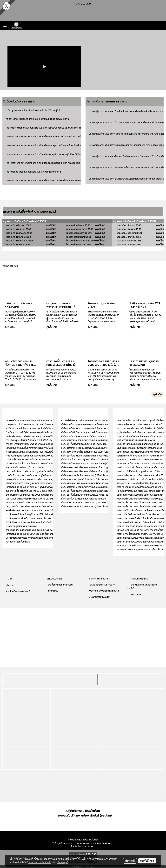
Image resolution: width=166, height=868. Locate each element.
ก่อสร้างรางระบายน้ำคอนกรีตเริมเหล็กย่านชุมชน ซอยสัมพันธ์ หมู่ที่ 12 (38, 119)
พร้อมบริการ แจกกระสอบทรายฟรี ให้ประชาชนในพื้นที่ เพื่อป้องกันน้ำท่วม (39, 452)
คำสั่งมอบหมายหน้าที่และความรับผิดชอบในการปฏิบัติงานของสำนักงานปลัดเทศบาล (100, 467)
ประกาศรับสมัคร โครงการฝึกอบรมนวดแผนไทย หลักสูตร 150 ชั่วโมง (38, 464)
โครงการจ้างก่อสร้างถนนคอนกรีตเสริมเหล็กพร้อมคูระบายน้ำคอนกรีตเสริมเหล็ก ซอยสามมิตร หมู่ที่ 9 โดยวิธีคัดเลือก (60, 145)
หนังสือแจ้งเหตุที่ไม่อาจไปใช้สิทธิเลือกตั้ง (30, 514)
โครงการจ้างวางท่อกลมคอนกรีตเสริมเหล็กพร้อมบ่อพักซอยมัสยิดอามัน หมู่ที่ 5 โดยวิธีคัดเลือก (49, 128)
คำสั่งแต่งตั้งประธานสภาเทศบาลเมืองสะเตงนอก (84, 444)
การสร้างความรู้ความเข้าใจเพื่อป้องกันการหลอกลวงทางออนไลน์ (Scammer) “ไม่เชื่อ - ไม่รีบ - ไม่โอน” (53, 444)
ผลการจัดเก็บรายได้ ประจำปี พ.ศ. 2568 (25, 467)
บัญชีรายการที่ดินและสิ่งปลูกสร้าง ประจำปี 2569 (140, 448)
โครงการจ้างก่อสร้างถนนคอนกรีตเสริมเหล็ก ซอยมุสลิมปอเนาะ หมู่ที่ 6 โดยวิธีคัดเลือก (46, 154)
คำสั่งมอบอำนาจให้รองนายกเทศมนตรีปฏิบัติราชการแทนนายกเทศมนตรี (95, 440)
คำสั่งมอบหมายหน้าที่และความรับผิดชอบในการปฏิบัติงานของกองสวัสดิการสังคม (99, 471)
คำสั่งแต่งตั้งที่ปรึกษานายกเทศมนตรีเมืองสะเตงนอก (86, 432)
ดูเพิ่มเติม (10, 327)
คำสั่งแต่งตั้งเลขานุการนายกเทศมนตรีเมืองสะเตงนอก (86, 428)
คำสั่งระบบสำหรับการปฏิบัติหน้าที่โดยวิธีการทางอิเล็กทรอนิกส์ (90, 460)
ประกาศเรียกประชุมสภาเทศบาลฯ (104, 591)
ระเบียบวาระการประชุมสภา (102, 585)
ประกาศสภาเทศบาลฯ (99, 579)
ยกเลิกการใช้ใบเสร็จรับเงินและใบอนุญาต (136, 440)
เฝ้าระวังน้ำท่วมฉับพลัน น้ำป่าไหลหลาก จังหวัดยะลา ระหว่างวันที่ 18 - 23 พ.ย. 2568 (43, 460)
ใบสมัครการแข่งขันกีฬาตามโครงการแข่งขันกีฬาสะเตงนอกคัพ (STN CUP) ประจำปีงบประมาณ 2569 (52, 432)
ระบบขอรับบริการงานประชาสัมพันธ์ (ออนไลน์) (85, 815)
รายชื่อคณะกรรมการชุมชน (60, 585)
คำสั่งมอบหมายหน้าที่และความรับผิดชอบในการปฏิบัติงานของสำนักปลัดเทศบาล (98, 452)
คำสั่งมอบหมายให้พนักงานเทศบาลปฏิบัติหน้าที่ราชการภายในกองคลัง (93, 475)
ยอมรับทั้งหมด (147, 861)
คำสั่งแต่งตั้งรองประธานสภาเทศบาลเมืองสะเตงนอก (86, 424)
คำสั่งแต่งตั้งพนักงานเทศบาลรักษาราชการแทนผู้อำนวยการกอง (91, 464)
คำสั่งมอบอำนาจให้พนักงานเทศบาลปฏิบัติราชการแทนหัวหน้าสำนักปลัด (94, 503)
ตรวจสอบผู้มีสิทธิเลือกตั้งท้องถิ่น (21, 526)
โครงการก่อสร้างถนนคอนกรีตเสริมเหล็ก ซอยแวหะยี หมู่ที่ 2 (33, 172)
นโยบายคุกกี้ (62, 862)
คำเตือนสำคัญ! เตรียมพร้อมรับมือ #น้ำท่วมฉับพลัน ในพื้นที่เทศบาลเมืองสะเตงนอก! (44, 456)
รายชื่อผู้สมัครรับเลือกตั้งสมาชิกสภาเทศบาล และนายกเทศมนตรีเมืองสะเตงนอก (43, 530)
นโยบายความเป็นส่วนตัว (40, 862)
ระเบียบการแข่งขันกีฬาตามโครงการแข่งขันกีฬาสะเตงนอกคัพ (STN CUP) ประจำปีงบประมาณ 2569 (52, 428)
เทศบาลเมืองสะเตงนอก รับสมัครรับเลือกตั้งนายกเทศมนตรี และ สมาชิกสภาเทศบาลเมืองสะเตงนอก (52, 534)
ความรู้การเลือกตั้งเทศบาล (18, 542)
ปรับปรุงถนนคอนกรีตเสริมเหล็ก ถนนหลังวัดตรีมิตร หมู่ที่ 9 (33, 110)
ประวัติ (9, 579)
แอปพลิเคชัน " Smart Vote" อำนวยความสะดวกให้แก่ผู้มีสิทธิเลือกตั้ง (43, 518)
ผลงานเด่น (136, 594)
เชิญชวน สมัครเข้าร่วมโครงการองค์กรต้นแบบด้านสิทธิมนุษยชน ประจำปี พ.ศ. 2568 (45, 507)
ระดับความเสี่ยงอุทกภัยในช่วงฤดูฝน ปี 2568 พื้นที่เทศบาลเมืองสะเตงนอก (40, 491)
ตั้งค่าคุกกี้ (130, 861)
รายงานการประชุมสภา (100, 597)
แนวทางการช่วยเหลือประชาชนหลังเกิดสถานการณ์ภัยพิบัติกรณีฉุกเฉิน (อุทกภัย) (43, 503)
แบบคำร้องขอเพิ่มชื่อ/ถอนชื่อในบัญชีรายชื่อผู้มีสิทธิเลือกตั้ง (39, 522)
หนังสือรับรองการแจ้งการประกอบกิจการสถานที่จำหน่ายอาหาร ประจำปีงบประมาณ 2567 (47, 510)
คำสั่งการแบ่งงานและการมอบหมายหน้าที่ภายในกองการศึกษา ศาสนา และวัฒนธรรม (100, 483)
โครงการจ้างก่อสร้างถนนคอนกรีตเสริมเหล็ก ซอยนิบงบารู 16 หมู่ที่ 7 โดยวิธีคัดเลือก (44, 163)
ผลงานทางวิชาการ (139, 579)
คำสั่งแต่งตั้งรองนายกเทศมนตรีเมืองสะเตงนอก (83, 436)
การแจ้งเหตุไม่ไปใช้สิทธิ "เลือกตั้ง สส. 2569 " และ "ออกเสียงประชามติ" (39, 440)
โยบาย (10, 585)
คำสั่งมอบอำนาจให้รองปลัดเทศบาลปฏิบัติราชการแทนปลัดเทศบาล (92, 448)
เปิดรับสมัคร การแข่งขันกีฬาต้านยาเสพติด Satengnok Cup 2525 (37, 499)
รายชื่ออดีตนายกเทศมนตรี (18, 591)
